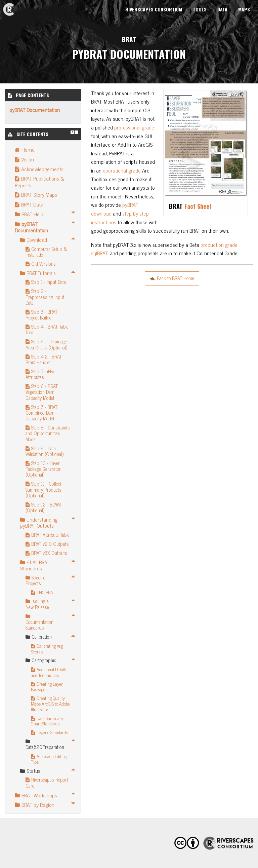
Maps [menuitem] (244, 9)
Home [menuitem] (25, 149)
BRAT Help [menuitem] (29, 214)
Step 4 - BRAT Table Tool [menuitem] (47, 329)
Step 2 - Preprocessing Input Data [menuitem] (45, 297)
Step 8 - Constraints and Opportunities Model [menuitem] (48, 433)
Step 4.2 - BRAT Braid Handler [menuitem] (44, 359)
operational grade (122, 170)
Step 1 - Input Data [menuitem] (46, 282)
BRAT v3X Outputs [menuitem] (46, 553)
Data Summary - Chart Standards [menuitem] (48, 721)
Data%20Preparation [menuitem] (44, 745)
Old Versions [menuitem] (41, 264)
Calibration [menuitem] (39, 637)
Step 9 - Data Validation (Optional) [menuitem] (45, 451)
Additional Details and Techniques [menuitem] (49, 672)
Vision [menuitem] (24, 159)
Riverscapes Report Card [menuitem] (47, 782)
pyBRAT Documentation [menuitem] (31, 227)
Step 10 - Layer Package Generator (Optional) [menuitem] (43, 469)
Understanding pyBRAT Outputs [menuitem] (39, 522)
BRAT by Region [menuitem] (35, 804)
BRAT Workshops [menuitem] (36, 795)
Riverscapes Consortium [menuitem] (154, 9)
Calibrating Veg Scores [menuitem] (47, 649)
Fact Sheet (198, 206)
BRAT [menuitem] (8, 6)
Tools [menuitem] (200, 9)
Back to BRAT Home (172, 278)
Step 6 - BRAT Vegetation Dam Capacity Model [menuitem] (42, 392)
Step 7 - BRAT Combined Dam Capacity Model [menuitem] (41, 413)
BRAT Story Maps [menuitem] (36, 194)
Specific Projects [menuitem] (35, 580)
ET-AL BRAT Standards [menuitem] (35, 565)
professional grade (134, 127)
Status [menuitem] (30, 771)
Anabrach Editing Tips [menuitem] (49, 759)
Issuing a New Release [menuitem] (37, 604)
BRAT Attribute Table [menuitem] (48, 535)
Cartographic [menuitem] (41, 660)
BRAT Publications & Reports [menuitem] (39, 181)
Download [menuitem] (34, 240)
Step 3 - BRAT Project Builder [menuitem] (41, 315)
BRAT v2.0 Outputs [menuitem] (47, 544)
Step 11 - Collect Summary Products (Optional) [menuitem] (44, 489)
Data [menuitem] (222, 9)
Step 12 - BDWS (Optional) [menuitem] (43, 507)
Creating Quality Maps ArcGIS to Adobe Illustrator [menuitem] (50, 703)
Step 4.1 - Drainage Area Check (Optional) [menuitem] (46, 344)
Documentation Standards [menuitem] (39, 623)
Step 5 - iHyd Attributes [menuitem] (40, 374)
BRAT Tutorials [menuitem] (38, 273)
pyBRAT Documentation (35, 110)
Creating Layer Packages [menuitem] (47, 687)
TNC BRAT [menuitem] (43, 592)
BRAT (129, 39)
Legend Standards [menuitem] (49, 732)
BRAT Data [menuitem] (29, 204)
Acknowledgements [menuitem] (39, 169)
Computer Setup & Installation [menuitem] (46, 252)
